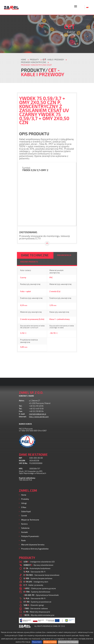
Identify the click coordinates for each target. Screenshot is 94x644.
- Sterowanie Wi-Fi (35, 572)
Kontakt (25, 532)
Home (24, 495)
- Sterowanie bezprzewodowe (41, 575)
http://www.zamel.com (39, 417)
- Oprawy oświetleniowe (38, 565)
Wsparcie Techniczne (30, 520)
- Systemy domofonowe (37, 592)
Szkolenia (25, 528)
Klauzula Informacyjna (68, 642)
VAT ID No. (23, 463)
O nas (24, 507)
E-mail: (22, 414)
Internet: (23, 417)
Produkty (25, 499)
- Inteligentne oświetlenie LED (39, 562)
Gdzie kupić (26, 512)
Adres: (22, 401)
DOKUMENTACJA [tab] (64, 255)
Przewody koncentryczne (34, 62)
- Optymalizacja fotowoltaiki (41, 595)
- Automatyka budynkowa (37, 568)
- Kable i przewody (53, 60)
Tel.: (21, 406)
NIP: (21, 458)
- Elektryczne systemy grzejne (40, 588)
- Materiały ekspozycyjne (37, 612)
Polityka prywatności (30, 536)
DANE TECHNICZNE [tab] (35, 255)
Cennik (24, 516)
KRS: (21, 469)
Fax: (21, 411)
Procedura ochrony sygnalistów (35, 549)
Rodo (23, 541)
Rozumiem (37, 642)
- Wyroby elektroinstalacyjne (39, 615)
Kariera (24, 524)
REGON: (22, 461)
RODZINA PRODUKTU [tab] (29, 262)
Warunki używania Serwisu (33, 545)
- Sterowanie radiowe (36, 609)
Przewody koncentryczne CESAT (36, 65)
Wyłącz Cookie (50, 642)
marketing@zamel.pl (38, 414)
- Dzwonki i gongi (34, 605)
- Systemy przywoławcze (37, 602)
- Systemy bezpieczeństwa (38, 578)
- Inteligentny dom (36, 582)
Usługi (24, 503)
